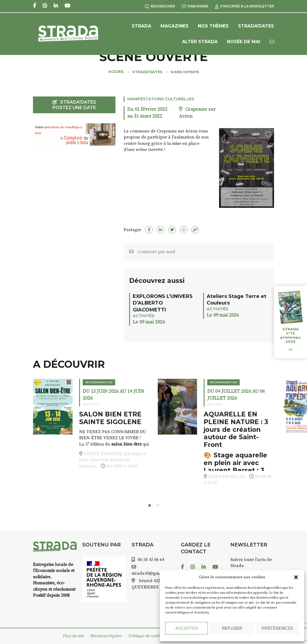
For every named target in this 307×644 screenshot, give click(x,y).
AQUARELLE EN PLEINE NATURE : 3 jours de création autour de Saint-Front (236, 429)
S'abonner (195, 6)
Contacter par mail (152, 252)
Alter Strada (200, 42)
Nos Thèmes (213, 26)
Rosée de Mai (244, 42)
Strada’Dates (256, 26)
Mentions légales (106, 636)
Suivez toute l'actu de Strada (251, 563)
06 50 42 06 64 (151, 560)
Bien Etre (91, 404)
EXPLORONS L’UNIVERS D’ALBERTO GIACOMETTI (163, 303)
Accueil (116, 72)
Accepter (187, 628)
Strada (141, 26)
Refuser (232, 628)
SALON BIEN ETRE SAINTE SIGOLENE (110, 418)
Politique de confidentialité (153, 636)
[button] (296, 577)
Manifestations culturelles (161, 99)
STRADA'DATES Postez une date (74, 105)
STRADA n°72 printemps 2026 (291, 335)
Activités (143, 316)
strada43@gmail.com (153, 573)
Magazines (175, 26)
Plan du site (74, 636)
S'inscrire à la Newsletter (244, 6)
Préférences (277, 628)
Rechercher (160, 6)
